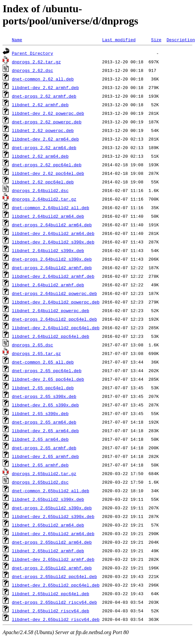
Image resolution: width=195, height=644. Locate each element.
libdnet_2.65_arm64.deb (40, 439)
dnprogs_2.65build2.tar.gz (44, 473)
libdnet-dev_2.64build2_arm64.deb (53, 233)
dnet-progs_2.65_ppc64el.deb (47, 370)
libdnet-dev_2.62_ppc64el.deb (48, 173)
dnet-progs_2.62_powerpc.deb (47, 122)
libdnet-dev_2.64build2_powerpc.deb (56, 302)
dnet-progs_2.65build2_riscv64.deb (54, 602)
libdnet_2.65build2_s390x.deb (48, 499)
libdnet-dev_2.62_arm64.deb (45, 139)
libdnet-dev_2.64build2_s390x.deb (53, 242)
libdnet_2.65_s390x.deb (40, 413)
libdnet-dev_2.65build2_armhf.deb (53, 559)
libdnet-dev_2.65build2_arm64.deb (53, 533)
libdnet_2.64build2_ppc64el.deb (51, 336)
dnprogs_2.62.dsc (33, 70)
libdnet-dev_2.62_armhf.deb (45, 87)
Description (181, 40)
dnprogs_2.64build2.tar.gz (44, 199)
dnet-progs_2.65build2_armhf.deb (52, 568)
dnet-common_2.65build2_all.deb (51, 491)
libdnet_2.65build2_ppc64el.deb (51, 594)
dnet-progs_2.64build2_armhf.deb (52, 268)
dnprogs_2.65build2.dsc (40, 482)
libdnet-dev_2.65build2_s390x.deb (53, 516)
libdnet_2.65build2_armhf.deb (48, 551)
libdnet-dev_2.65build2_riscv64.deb (56, 619)
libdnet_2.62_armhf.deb (40, 105)
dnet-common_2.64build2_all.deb (51, 208)
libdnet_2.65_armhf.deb (40, 465)
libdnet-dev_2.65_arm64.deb (45, 431)
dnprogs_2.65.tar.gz (36, 353)
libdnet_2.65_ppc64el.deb (43, 388)
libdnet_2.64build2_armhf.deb (48, 285)
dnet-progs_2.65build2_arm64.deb (52, 542)
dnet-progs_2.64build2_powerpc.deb (54, 293)
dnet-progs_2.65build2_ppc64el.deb (54, 576)
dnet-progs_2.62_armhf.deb (44, 96)
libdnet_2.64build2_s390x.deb (48, 250)
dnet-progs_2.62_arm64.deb (44, 147)
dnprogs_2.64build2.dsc (40, 190)
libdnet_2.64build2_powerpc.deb (51, 310)
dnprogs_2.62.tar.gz (36, 62)
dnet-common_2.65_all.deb (43, 362)
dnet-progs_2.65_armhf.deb (44, 448)
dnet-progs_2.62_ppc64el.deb (47, 165)
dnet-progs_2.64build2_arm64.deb (52, 225)
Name (17, 40)
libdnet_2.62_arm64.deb (40, 156)
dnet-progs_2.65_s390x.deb (44, 396)
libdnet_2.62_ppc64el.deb (43, 182)
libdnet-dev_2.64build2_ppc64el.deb (56, 328)
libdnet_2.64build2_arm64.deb (48, 216)
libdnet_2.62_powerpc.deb (43, 130)
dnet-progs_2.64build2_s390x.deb (52, 259)
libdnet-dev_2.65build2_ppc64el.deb (56, 585)
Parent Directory (33, 53)
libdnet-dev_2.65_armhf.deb (45, 456)
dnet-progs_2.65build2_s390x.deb (52, 508)
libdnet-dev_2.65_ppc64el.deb (48, 379)
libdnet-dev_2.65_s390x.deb (45, 405)
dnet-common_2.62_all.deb (43, 79)
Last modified (119, 40)
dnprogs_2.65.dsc (33, 345)
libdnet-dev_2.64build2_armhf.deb (53, 276)
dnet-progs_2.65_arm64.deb (44, 422)
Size (156, 40)
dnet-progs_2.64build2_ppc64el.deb (54, 319)
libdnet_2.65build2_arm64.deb (48, 525)
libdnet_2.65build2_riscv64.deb (51, 611)
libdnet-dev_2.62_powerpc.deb (48, 113)
